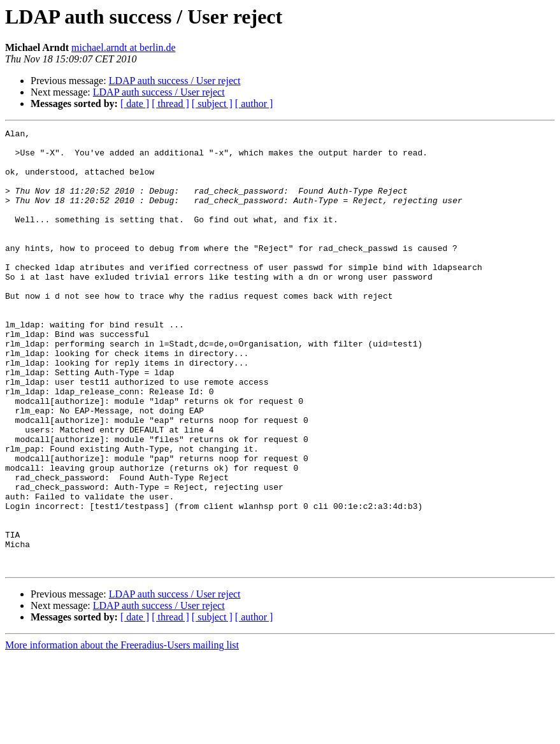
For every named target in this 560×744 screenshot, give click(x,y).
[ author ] (254, 104)
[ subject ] (212, 104)
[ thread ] (170, 104)
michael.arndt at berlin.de (123, 47)
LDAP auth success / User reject (175, 81)
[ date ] (135, 104)
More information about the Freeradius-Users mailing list (122, 733)
